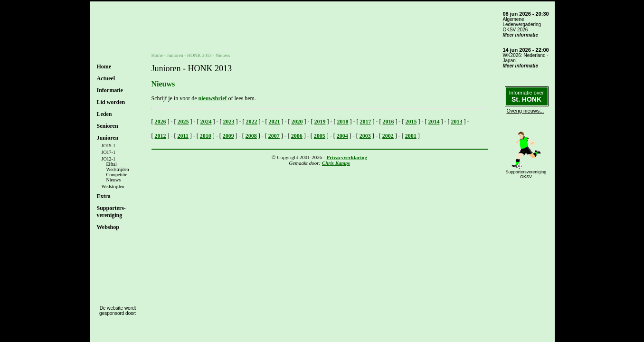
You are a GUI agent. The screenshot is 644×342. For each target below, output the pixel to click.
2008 (251, 136)
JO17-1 (109, 152)
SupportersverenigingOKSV (526, 174)
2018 (343, 122)
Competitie (117, 175)
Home (104, 66)
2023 (229, 122)
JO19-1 (109, 146)
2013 (457, 122)
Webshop (108, 227)
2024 (206, 122)
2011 (183, 136)
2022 (252, 122)
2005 (320, 136)
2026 (161, 122)
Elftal (112, 164)
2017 (366, 122)
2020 (297, 122)
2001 (411, 136)
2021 (275, 122)
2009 (228, 136)
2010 (206, 136)
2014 (434, 122)
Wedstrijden (118, 169)
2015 (411, 122)
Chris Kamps (336, 163)
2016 (388, 122)
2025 (183, 122)
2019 (320, 122)
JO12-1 (109, 159)
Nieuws (114, 180)
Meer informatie (521, 35)
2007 (274, 136)
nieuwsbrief (212, 98)
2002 (388, 136)
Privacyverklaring (347, 157)
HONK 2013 (199, 55)
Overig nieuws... (526, 111)
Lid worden (111, 102)
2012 (161, 136)
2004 (342, 136)
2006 (297, 136)
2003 (365, 136)
